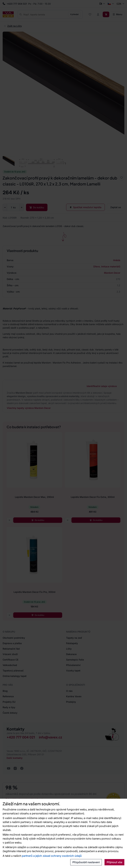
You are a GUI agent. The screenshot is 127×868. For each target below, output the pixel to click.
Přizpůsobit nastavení (86, 862)
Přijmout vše (114, 862)
